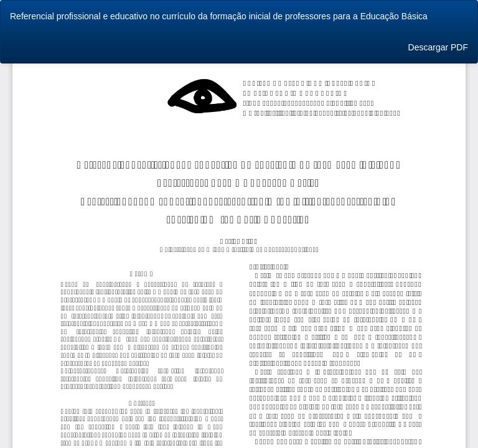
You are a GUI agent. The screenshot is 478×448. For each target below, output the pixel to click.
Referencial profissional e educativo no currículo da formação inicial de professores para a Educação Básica (219, 16)
